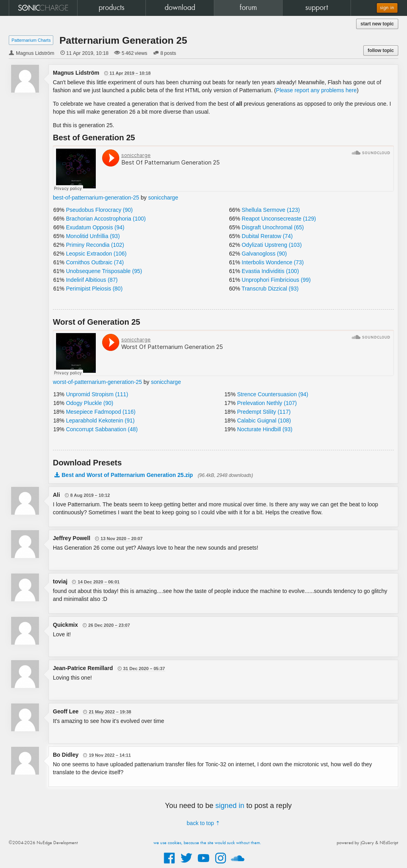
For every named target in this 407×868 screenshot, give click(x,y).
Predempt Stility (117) (264, 412)
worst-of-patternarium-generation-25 (97, 382)
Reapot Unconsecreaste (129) (279, 219)
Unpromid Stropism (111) (97, 394)
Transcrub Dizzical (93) (270, 289)
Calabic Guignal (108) (264, 420)
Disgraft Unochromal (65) (273, 227)
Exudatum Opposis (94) (95, 227)
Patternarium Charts (31, 40)
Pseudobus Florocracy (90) (99, 210)
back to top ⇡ (203, 823)
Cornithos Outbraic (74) (95, 262)
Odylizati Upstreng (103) (272, 245)
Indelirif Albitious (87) (92, 280)
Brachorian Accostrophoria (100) (106, 219)
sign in (387, 8)
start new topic (377, 24)
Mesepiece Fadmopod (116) (101, 412)
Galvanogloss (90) (264, 254)
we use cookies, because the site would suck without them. (207, 843)
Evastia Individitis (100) (270, 271)
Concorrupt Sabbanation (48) (102, 429)
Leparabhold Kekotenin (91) (100, 420)
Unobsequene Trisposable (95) (104, 271)
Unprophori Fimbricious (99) (276, 280)
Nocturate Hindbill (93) (265, 429)
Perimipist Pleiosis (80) (94, 289)
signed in (230, 806)
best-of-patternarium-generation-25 (96, 198)
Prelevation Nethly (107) (267, 403)
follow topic (381, 50)
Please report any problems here (316, 90)
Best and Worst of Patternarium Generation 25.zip (127, 475)
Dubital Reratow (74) (267, 236)
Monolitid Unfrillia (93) (93, 236)
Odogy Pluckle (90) (90, 403)
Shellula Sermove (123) (271, 210)
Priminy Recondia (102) (95, 245)
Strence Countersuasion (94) (272, 394)
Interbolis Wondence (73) (273, 262)
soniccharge (163, 198)
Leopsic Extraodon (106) (96, 254)
